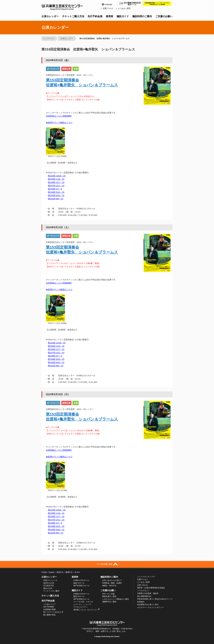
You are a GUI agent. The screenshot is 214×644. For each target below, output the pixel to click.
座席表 (109, 16)
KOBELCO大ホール (81, 580)
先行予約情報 (49, 607)
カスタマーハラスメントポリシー (150, 607)
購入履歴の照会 (49, 615)
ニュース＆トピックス (146, 577)
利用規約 (141, 602)
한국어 (77, 572)
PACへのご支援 (108, 594)
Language (107, 4)
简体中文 (60, 572)
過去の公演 (48, 588)
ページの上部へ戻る (107, 564)
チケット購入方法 (50, 596)
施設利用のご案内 (142, 16)
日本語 (44, 572)
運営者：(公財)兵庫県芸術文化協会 (151, 588)
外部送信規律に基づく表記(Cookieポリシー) (155, 599)
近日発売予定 (49, 586)
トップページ (49, 39)
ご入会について (49, 604)
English (52, 572)
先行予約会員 (95, 16)
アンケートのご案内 (51, 591)
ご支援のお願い (164, 16)
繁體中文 (69, 572)
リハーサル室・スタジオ (83, 602)
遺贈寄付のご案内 (109, 602)
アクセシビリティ (81, 607)
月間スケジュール (50, 580)
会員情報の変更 (49, 609)
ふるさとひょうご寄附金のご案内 (116, 599)
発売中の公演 (49, 583)
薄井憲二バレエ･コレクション (86, 610)
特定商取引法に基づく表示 (148, 605)
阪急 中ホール (79, 583)
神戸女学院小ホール (81, 586)
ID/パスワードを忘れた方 (53, 612)
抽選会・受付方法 (109, 586)
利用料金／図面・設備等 (112, 583)
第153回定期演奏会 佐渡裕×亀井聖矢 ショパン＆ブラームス (104, 39)
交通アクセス (108, 8)
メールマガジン (143, 591)
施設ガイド (123, 16)
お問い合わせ (142, 585)
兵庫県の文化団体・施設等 (148, 593)
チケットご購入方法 (73, 16)
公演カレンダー (50, 16)
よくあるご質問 (124, 8)
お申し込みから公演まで (112, 580)
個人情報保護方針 (144, 596)
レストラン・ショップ (82, 604)
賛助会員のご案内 (109, 596)
